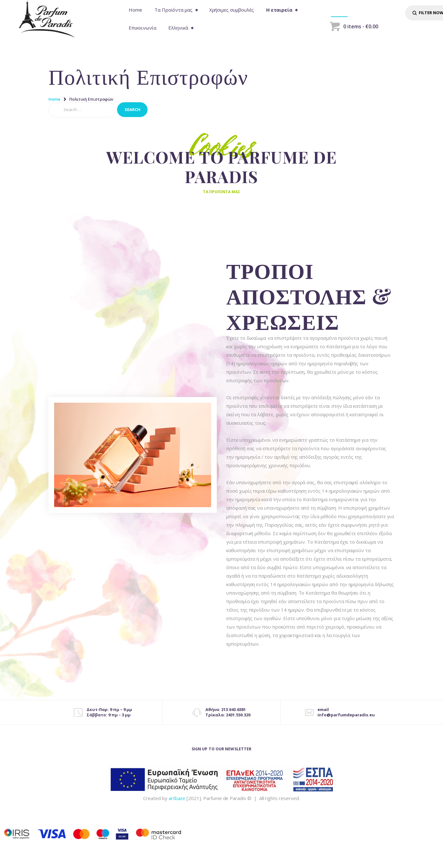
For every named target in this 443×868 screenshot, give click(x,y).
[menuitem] (180, 28)
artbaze (177, 801)
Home (54, 99)
